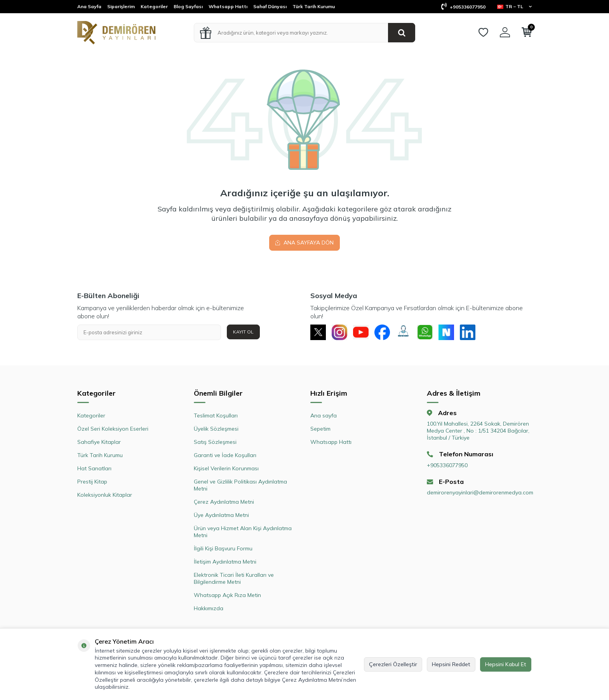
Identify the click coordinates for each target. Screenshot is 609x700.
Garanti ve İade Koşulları (225, 455)
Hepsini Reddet (451, 664)
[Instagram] (339, 332)
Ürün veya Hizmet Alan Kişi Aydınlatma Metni (243, 532)
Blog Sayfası (188, 6)
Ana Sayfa (89, 6)
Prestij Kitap (92, 482)
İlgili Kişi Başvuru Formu (223, 548)
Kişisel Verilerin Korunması (226, 468)
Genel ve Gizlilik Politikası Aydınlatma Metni (240, 485)
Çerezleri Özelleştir (393, 664)
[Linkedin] (468, 332)
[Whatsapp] (425, 332)
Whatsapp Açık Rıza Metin (227, 595)
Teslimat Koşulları (216, 415)
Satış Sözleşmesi (215, 442)
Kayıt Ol (243, 332)
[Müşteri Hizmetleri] (404, 332)
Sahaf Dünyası (270, 6)
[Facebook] (382, 332)
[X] (318, 332)
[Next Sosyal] (446, 332)
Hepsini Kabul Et (506, 664)
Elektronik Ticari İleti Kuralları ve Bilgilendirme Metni (234, 578)
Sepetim (320, 429)
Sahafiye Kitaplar (99, 442)
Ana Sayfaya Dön (304, 243)
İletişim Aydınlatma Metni (225, 562)
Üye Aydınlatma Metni (221, 515)
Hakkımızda (209, 608)
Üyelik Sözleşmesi (216, 429)
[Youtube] (361, 332)
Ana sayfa (324, 415)
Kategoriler (154, 6)
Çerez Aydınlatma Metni (224, 502)
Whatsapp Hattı (228, 6)
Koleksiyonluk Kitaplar (105, 495)
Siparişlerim (121, 6)
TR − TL (514, 6)
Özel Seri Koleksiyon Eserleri (113, 429)
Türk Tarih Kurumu (314, 6)
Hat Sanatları (94, 468)
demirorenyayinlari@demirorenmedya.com (479, 492)
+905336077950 (463, 7)
